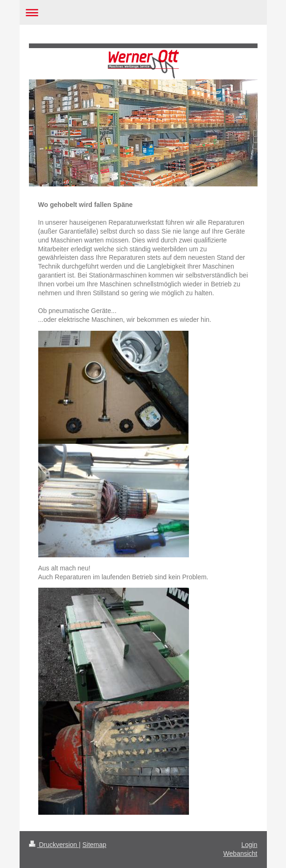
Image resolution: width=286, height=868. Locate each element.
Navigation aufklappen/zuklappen (143, 12)
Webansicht (241, 854)
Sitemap (94, 845)
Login (249, 845)
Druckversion (54, 845)
